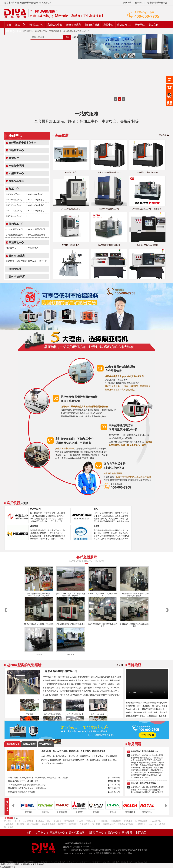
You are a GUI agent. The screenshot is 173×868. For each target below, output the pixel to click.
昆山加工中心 (85, 862)
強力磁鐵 (96, 824)
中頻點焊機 (9, 824)
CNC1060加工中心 (14, 200)
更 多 (118, 665)
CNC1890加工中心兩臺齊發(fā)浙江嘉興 (39, 624)
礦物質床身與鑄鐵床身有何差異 (22, 792)
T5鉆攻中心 (11, 248)
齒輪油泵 (153, 824)
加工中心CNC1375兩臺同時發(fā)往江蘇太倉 (102, 625)
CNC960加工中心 (36, 194)
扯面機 (80, 821)
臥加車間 (39, 654)
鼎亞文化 (153, 25)
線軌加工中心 (60, 862)
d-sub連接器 (155, 821)
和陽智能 (34, 526)
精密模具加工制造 (125, 824)
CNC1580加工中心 (36, 211)
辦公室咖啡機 (141, 821)
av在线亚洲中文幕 (8, 867)
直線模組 (8, 821)
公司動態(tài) (12, 744)
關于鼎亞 (139, 3)
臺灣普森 (28, 812)
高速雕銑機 (15, 269)
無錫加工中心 (127, 862)
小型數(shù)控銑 (140, 862)
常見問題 (135, 744)
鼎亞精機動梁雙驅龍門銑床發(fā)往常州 (71, 624)
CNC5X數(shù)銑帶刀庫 (16, 261)
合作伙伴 (7, 806)
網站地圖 (127, 832)
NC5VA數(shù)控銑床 (38, 261)
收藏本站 (127, 3)
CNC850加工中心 (14, 194)
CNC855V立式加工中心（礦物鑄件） (147, 209)
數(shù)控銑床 (73, 25)
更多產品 (163, 135)
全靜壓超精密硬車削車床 (22, 143)
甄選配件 (14, 158)
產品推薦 (62, 135)
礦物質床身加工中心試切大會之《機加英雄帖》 (28, 788)
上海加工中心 (72, 862)
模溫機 (162, 824)
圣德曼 (97, 526)
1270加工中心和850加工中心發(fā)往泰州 (102, 595)
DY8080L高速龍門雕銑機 (109, 245)
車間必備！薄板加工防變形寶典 (143, 783)
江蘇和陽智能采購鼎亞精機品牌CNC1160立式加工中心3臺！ (39, 595)
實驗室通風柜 (109, 824)
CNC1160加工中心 (36, 200)
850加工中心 (34, 862)
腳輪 (49, 821)
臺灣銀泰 (96, 812)
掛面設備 (57, 821)
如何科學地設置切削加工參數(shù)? (145, 751)
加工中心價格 (22, 862)
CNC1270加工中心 (14, 205)
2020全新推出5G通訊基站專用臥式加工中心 (27, 785)
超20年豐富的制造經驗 (24, 665)
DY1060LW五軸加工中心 (109, 209)
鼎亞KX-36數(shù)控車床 (147, 245)
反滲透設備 (85, 824)
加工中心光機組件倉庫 (75, 714)
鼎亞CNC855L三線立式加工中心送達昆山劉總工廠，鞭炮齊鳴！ (71, 595)
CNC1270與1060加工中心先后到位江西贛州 (134, 625)
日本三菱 (79, 812)
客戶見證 (14, 503)
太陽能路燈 (141, 824)
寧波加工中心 (98, 862)
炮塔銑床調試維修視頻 (157, 3)
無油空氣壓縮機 (48, 824)
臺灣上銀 (113, 812)
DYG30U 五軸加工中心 (71, 209)
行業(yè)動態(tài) (29, 745)
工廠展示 (30, 714)
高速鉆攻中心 (55, 25)
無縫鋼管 (73, 824)
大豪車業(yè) (36, 509)
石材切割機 (116, 821)
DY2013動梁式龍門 (37, 229)
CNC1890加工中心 (14, 216)
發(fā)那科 (128, 821)
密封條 (17, 821)
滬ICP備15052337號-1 (122, 853)
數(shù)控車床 (17, 276)
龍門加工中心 (36, 25)
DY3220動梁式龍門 (37, 235)
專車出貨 (71, 654)
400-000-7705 (147, 16)
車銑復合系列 (16, 166)
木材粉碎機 (28, 821)
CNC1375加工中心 (14, 211)
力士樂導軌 (103, 821)
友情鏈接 (9, 818)
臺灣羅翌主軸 (147, 812)
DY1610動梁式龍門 (14, 229)
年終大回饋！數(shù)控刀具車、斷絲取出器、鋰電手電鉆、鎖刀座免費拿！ (40, 778)
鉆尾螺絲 (40, 821)
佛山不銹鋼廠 (33, 824)
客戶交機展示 (87, 557)
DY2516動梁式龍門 (14, 235)
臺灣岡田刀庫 (130, 812)
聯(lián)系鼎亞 (14, 31)
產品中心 (108, 25)
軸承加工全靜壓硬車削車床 (109, 172)
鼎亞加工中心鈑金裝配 (52, 714)
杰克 (96, 509)
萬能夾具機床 (92, 25)
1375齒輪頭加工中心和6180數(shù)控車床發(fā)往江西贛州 (134, 595)
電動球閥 (20, 824)
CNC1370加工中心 (36, 205)
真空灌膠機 (69, 821)
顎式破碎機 (9, 827)
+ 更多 (25, 503)
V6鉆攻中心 (33, 248)
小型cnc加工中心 (112, 862)
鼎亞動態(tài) (124, 25)
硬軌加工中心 (47, 862)
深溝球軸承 (91, 821)
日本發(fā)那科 (62, 812)
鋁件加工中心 (71, 172)
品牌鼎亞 (135, 665)
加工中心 (20, 25)
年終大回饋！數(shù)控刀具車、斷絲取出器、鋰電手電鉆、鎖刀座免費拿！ (73, 751)
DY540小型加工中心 (71, 245)
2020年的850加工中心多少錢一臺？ (23, 781)
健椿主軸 (45, 812)
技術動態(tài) (46, 744)
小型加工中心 (16, 173)
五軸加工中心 (16, 150)
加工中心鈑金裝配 (98, 714)
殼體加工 (62, 824)
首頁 (9, 25)
